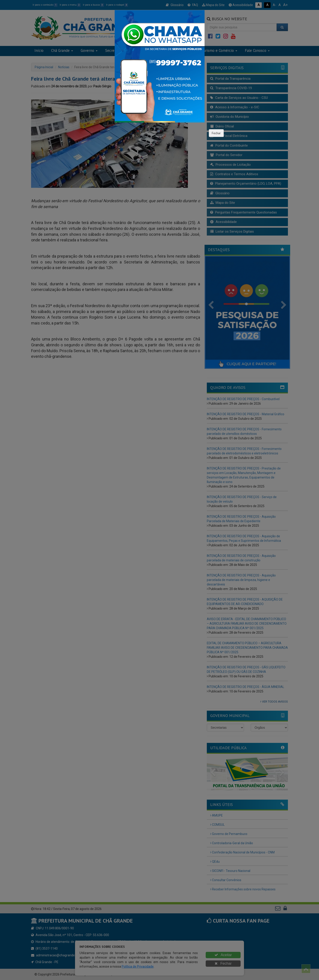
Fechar (216, 133)
